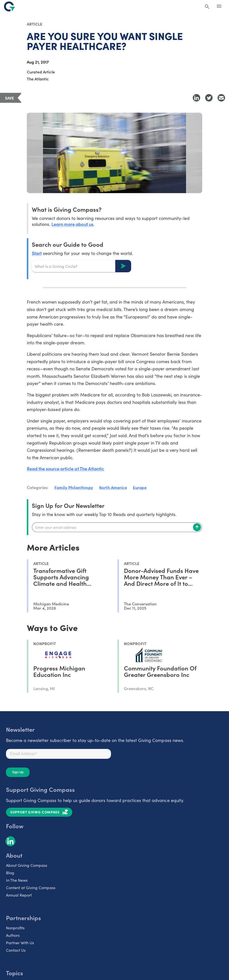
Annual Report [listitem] (19, 895)
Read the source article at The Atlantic (65, 469)
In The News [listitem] (17, 880)
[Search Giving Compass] (207, 7)
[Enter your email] (117, 527)
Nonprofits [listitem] (15, 928)
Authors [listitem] (13, 935)
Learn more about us (72, 224)
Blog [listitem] (10, 873)
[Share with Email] (221, 98)
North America (113, 487)
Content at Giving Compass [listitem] (31, 887)
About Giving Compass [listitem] (27, 865)
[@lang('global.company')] (9, 6)
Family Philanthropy (74, 487)
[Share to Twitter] (209, 98)
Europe (140, 487)
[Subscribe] (197, 527)
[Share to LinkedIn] (196, 98)
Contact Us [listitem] (16, 950)
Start (37, 253)
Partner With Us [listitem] (20, 943)
